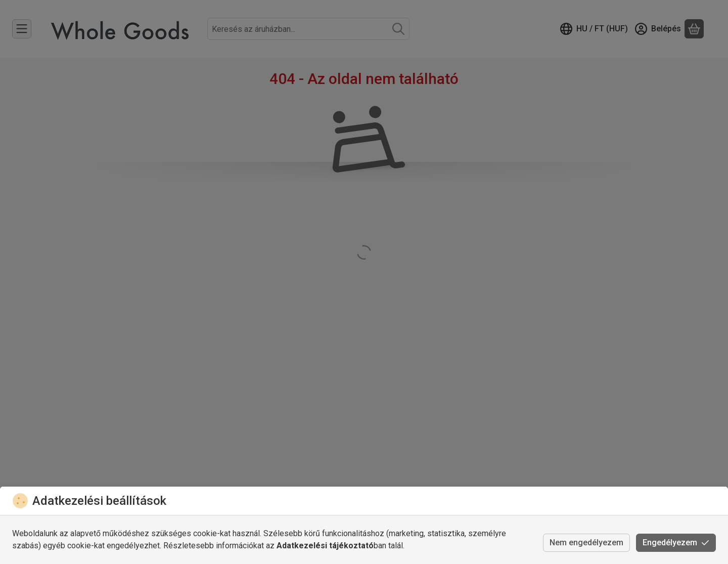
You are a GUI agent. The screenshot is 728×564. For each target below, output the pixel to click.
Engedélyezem (676, 543)
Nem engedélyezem (586, 543)
